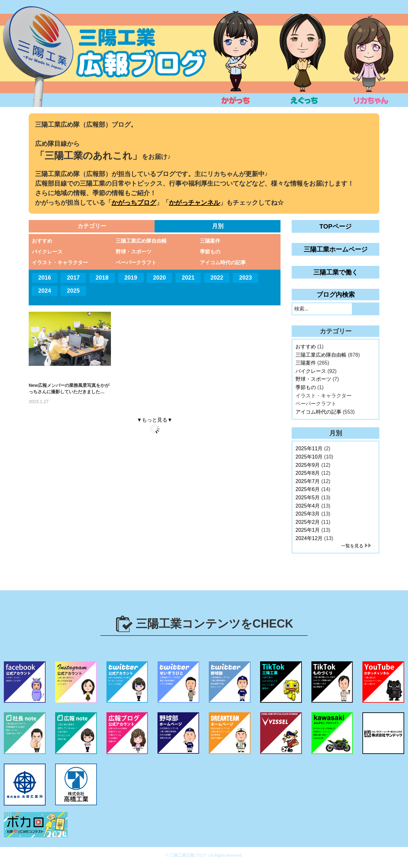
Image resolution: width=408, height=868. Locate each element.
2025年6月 (308, 489)
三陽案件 (210, 241)
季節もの (210, 252)
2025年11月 (309, 448)
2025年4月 (308, 506)
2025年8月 (308, 473)
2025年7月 (308, 481)
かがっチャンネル (194, 203)
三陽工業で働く (336, 272)
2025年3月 (308, 514)
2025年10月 (309, 457)
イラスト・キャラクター (60, 263)
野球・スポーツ (134, 252)
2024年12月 (309, 538)
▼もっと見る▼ (155, 420)
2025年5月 (308, 498)
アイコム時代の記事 (223, 263)
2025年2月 (308, 522)
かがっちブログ (134, 203)
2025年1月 (308, 530)
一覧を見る (352, 546)
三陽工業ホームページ (336, 249)
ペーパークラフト (136, 263)
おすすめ (42, 241)
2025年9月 (308, 465)
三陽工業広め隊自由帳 (141, 241)
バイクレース (47, 252)
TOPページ (335, 226)
